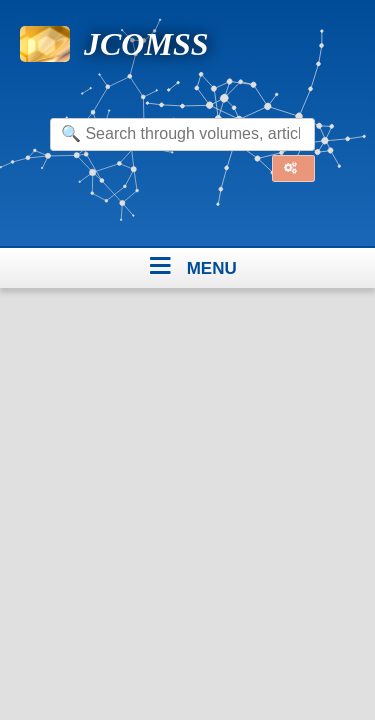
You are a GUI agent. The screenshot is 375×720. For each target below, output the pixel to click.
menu (212, 265)
